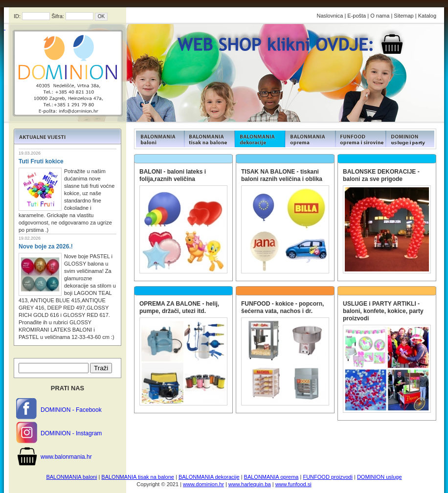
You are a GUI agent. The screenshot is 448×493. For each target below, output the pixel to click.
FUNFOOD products (159, 139)
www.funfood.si (293, 484)
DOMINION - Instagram (71, 433)
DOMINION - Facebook (71, 410)
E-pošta (357, 16)
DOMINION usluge (380, 477)
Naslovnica (330, 16)
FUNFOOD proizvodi (327, 477)
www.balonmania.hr (66, 457)
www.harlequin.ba (250, 484)
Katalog (427, 16)
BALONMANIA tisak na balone (138, 477)
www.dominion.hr (203, 484)
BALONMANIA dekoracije (209, 477)
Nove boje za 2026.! (46, 246)
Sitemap (403, 16)
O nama (380, 16)
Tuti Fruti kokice (41, 161)
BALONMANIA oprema (271, 477)
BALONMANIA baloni (71, 477)
